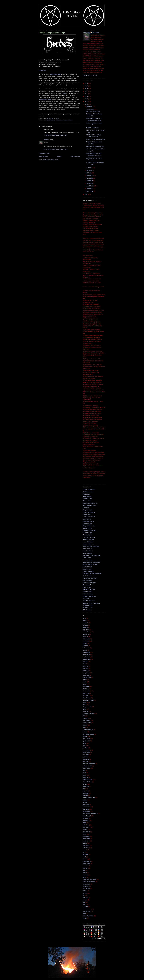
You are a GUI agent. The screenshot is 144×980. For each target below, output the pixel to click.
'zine (84, 618)
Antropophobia (87, 496)
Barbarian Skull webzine (90, 503)
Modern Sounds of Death (90, 564)
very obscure (87, 911)
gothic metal (86, 739)
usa (84, 902)
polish (85, 834)
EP (84, 716)
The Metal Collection (89, 601)
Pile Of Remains (88, 580)
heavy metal (86, 750)
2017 (87, 83)
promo (85, 843)
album (85, 621)
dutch (71, 120)
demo (66, 120)
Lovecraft (86, 791)
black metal (51, 120)
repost (85, 850)
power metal (87, 839)
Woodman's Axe (88, 608)
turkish (85, 893)
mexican (85, 802)
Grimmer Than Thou (89, 537)
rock (84, 852)
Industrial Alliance (88, 544)
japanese (86, 777)
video (85, 913)
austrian (85, 637)
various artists (87, 909)
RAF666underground (89, 589)
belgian (85, 650)
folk (84, 727)
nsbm (85, 823)
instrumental (87, 768)
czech (85, 682)
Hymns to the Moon (89, 542)
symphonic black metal (90, 879)
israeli (85, 773)
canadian (86, 668)
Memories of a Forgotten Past (92, 555)
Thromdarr (86, 886)
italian (85, 775)
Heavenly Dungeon (89, 540)
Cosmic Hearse (87, 515)
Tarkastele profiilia (90, 75)
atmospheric (87, 632)
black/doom (60, 120)
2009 (87, 104)
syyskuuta (90, 170)
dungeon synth (87, 707)
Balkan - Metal (87, 501)
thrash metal (87, 884)
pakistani (86, 830)
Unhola (85, 900)
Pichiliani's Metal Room (90, 578)
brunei (85, 664)
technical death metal (89, 882)
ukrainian (86, 898)
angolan (85, 625)
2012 (87, 96)
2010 (87, 102)
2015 (87, 89)
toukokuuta (90, 181)
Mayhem (85, 795)
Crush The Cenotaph (89, 517)
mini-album (86, 804)
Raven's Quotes (88, 592)
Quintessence (87, 587)
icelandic (86, 757)
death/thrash (87, 698)
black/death (86, 655)
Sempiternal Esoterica (89, 596)
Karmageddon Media (45, 99)
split (84, 870)
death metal (86, 691)
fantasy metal (87, 723)
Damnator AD (87, 519)
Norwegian (86, 820)
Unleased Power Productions (91, 603)
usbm (85, 904)
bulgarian (86, 666)
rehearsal (86, 848)
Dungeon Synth (87, 528)
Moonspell (86, 809)
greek (85, 743)
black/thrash (86, 659)
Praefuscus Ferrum (89, 585)
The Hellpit (86, 598)
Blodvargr (86, 508)
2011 (87, 99)
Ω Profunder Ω (87, 610)
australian (86, 634)
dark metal (86, 686)
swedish (85, 875)
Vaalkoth (85, 907)
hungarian (86, 755)
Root (84, 857)
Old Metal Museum (88, 571)
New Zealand (87, 816)
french (85, 732)
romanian (86, 854)
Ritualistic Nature (88, 594)
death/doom (86, 696)
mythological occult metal (90, 814)
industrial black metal (89, 764)
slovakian (86, 866)
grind (84, 746)
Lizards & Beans (88, 551)
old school (86, 825)
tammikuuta (90, 191)
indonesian (86, 759)
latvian (85, 784)
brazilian (85, 661)
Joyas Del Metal (88, 549)
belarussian (86, 648)
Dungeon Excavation (89, 526)
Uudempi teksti (43, 156)
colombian (86, 671)
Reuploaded (42, 70)
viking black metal (88, 916)
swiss (85, 877)
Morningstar (86, 811)
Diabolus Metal (87, 524)
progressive (86, 841)
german (85, 736)
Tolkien (85, 891)
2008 (87, 194)
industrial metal (87, 766)
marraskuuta (90, 109)
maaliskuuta (90, 186)
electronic (86, 711)
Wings (85, 918)
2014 (87, 91)
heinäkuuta (90, 176)
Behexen (86, 646)
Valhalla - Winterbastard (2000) (95, 146)
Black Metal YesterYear (90, 505)
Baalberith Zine (87, 499)
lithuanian (86, 786)
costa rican (86, 675)
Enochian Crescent (88, 714)
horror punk (86, 752)
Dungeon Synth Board (89, 530)
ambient (85, 623)
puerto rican (86, 845)
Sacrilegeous (87, 861)
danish (85, 684)
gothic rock (86, 741)
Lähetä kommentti (44, 153)
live (84, 789)
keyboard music (88, 780)
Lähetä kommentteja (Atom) (50, 160)
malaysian (86, 793)
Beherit (85, 643)
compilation (86, 673)
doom (85, 705)
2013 (87, 94)
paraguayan (86, 832)
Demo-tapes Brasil (88, 521)
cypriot (85, 680)
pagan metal (87, 827)
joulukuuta (90, 106)
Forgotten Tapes (88, 533)
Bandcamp (86, 639)
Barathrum (86, 641)
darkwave (86, 689)
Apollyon (85, 627)
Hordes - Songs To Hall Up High (95, 139)
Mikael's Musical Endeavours (91, 562)
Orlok (64, 93)
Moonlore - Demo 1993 (93, 111)
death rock (86, 693)
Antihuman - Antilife (89, 492)
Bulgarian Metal (87, 510)
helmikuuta (90, 188)
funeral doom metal (89, 734)
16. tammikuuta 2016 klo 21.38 (56, 149)
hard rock (86, 748)
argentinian (86, 630)
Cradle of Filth (87, 677)
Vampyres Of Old (88, 605)
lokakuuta (90, 168)
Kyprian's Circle (87, 782)
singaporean (87, 864)
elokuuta (89, 173)
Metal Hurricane (88, 560)
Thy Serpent (87, 889)
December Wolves (88, 700)
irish (84, 770)
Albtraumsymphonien (89, 490)
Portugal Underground (89, 583)
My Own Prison (87, 569)
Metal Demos (87, 558)
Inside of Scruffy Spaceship (91, 546)
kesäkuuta (90, 178)
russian (85, 859)
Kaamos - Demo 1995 (92, 128)
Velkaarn (46, 140)
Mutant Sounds (87, 567)
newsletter (86, 818)
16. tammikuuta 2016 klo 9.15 (55, 135)
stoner (85, 873)
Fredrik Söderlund (88, 730)
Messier (85, 800)
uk (84, 895)
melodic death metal (89, 798)
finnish (85, 725)
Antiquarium (86, 494)
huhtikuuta (90, 183)
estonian (85, 718)
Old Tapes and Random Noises (92, 574)
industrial (86, 761)
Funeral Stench (87, 535)
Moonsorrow (87, 807)
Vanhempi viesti (75, 156)
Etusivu (59, 156)
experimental (87, 721)
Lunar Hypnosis (87, 553)
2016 (87, 86)
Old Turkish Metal (88, 576)
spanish (85, 868)
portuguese (86, 836)
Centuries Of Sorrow (89, 512)
